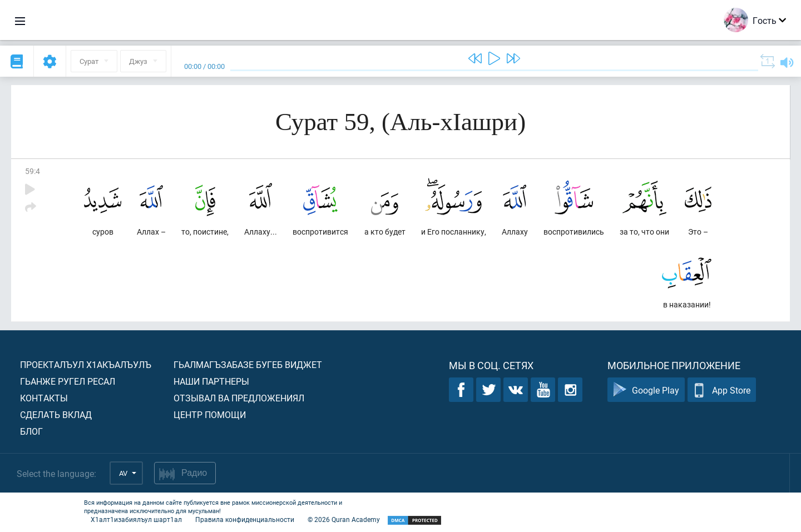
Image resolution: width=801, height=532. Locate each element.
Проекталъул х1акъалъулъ (86, 364)
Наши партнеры (211, 381)
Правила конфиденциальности (245, 519)
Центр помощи (210, 414)
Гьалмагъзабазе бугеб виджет (248, 364)
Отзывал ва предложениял (239, 398)
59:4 (33, 171)
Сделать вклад (56, 414)
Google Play (646, 390)
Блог (31, 431)
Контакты (44, 398)
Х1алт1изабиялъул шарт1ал (136, 519)
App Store (722, 390)
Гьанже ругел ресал (68, 381)
